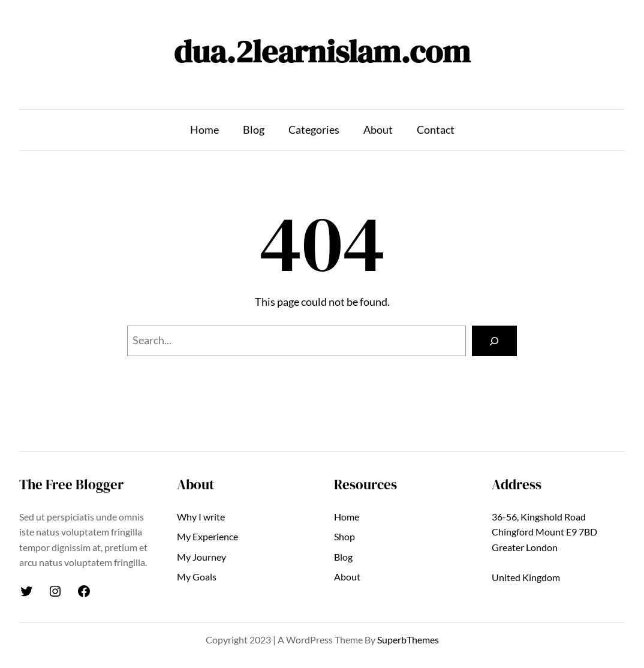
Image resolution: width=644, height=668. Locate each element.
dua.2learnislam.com (322, 52)
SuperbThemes (408, 640)
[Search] (494, 341)
